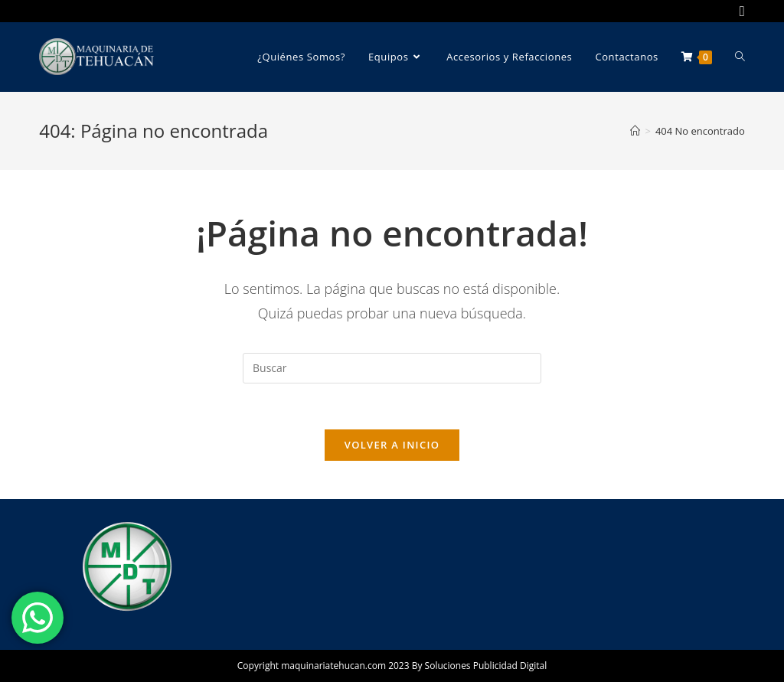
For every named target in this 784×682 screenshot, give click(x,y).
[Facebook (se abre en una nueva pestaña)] (740, 11)
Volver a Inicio (392, 445)
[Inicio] (635, 131)
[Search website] (740, 57)
